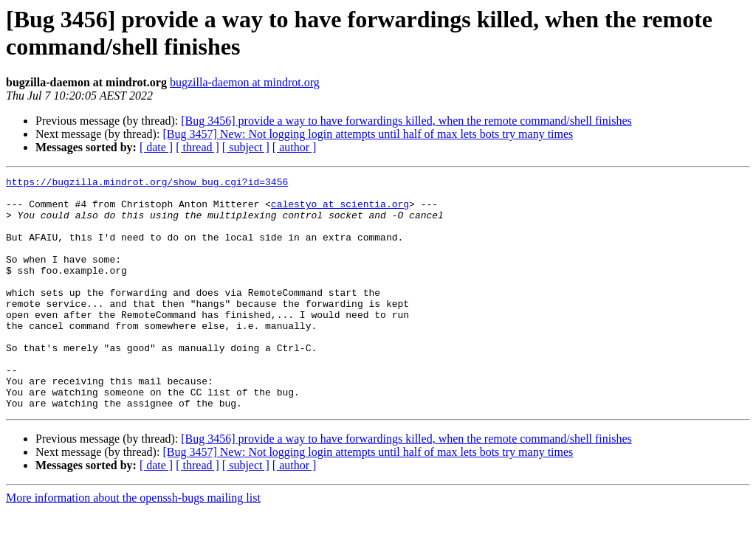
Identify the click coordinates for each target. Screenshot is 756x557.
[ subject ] (246, 147)
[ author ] (295, 147)
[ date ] (156, 147)
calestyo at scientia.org (340, 210)
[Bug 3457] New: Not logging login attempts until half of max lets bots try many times (368, 134)
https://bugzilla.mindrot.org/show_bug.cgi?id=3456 (147, 184)
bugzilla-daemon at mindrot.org (245, 82)
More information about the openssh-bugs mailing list (133, 544)
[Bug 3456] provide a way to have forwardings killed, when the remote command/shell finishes (406, 121)
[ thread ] (197, 147)
